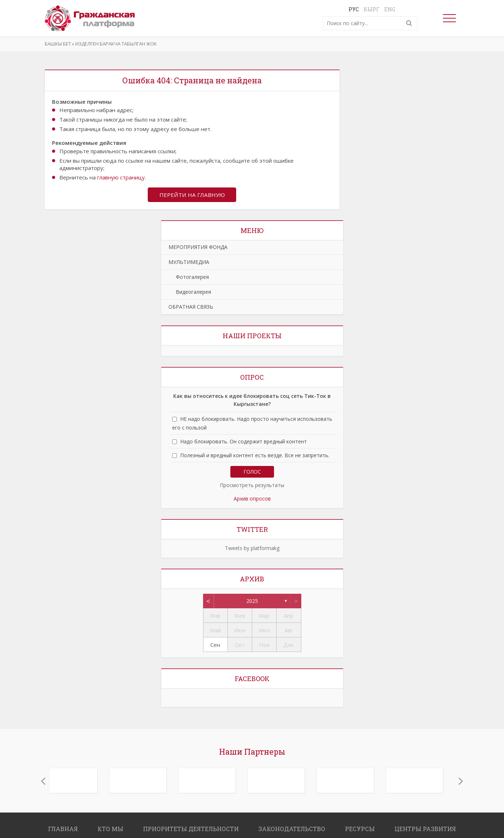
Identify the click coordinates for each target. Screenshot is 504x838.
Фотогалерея (189, 278)
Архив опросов (252, 499)
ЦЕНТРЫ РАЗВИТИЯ (425, 829)
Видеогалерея (190, 292)
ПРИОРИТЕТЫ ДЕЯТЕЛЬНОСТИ (191, 829)
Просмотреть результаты (252, 486)
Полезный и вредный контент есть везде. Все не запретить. (255, 456)
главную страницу (121, 177)
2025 (252, 602)
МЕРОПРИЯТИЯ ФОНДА (198, 248)
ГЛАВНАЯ (63, 829)
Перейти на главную (192, 195)
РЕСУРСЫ (360, 829)
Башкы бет (58, 44)
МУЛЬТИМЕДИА (189, 263)
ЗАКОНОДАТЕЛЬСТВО (292, 829)
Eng (390, 9)
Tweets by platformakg (252, 549)
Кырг (372, 9)
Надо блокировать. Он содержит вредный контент (243, 442)
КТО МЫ (110, 829)
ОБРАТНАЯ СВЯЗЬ (191, 307)
